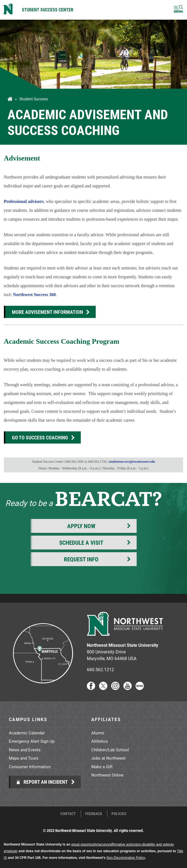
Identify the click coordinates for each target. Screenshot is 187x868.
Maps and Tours (24, 758)
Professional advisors (24, 201)
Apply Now (81, 526)
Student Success (34, 99)
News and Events (25, 750)
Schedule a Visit (81, 543)
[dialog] (170, 851)
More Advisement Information (47, 312)
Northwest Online (107, 775)
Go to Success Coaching (40, 437)
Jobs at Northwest (108, 758)
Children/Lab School (110, 750)
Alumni (98, 733)
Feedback (94, 814)
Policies (119, 814)
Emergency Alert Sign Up (32, 741)
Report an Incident (42, 782)
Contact (68, 814)
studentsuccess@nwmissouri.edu (132, 462)
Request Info (81, 559)
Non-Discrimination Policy (126, 858)
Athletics (100, 741)
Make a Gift (102, 767)
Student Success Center (48, 10)
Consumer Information (30, 767)
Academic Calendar (27, 733)
